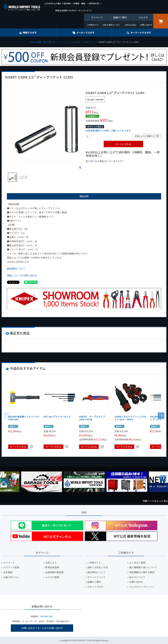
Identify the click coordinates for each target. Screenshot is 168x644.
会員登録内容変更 (54, 572)
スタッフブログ (95, 587)
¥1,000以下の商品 (96, 167)
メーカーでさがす (85, 33)
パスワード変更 (11, 567)
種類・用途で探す (45, 42)
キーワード (141, 33)
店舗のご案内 (120, 17)
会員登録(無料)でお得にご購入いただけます (108, 131)
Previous (5, 482)
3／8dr (84, 42)
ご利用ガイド (93, 25)
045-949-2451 (47, 616)
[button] (161, 415)
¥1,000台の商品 (118, 167)
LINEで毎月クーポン (111, 25)
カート (161, 21)
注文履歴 (8, 572)
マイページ (97, 17)
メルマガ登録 (52, 577)
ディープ (93, 42)
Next (163, 479)
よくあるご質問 (137, 563)
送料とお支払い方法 (98, 567)
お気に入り (51, 563)
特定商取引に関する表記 (142, 572)
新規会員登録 (52, 567)
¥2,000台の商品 (139, 167)
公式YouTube (130, 25)
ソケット (59, 42)
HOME (32, 42)
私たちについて (137, 577)
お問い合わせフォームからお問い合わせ (42, 628)
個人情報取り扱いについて (143, 567)
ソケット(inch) (72, 42)
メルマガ (143, 17)
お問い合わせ (146, 25)
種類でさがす (30, 33)
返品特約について (16, 269)
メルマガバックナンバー (142, 587)
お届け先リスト (11, 577)
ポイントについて (96, 577)
